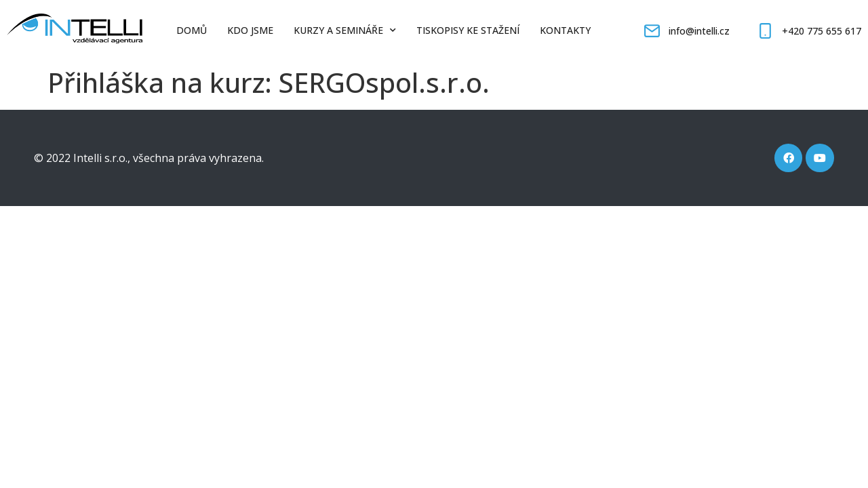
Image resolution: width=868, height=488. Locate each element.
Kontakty (565, 30)
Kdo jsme (250, 30)
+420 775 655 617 (822, 31)
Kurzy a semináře (345, 30)
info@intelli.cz (699, 31)
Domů (192, 30)
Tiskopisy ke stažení (468, 30)
